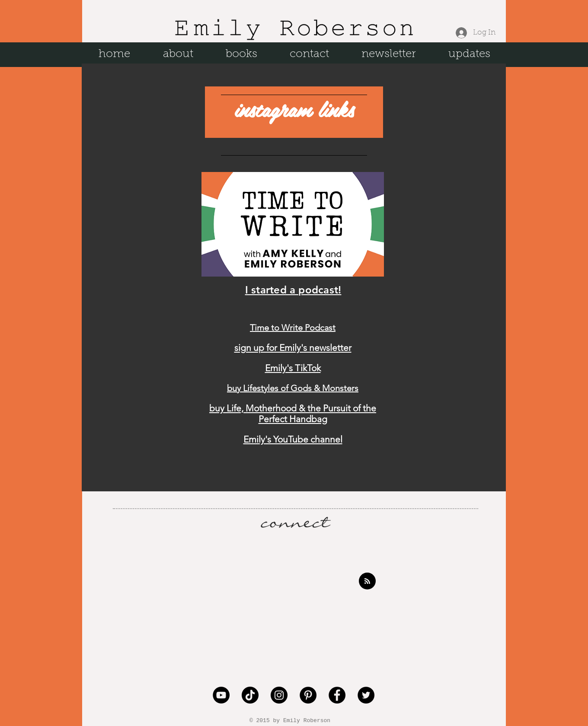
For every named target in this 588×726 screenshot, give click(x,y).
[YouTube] (221, 695)
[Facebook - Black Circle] (337, 695)
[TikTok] (250, 695)
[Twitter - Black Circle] (366, 695)
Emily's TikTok (293, 368)
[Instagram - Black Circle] (279, 695)
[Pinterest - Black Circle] (308, 695)
